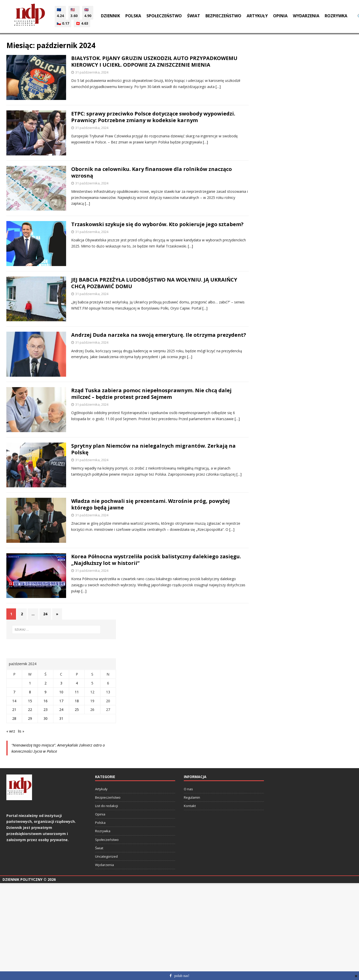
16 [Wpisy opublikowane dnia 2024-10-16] (46, 701)
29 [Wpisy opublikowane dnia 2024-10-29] (30, 718)
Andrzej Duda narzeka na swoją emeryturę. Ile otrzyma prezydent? (159, 335)
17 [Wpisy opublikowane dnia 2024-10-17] (61, 701)
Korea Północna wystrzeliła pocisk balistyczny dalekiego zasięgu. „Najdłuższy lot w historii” (156, 560)
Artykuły (257, 16)
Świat (194, 16)
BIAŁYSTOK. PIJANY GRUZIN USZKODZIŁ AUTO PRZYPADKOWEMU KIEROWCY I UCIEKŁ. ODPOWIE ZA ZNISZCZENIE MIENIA (154, 61)
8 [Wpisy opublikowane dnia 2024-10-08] (30, 692)
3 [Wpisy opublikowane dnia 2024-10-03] (61, 683)
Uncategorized (106, 856)
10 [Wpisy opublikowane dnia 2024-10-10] (61, 692)
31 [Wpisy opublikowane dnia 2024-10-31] (61, 718)
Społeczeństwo (164, 16)
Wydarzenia (306, 16)
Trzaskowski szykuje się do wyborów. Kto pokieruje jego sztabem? (157, 224)
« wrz (11, 731)
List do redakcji (107, 806)
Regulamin (192, 797)
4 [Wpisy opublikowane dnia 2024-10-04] (77, 683)
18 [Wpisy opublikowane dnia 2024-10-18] (77, 701)
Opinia (280, 16)
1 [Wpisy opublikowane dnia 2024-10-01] (30, 683)
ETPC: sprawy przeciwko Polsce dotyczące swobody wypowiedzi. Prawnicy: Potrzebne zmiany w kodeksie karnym (153, 117)
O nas (188, 789)
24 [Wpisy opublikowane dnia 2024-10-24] (61, 710)
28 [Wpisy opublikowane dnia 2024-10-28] (14, 718)
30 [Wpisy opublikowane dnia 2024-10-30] (46, 718)
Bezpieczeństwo (223, 16)
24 (45, 614)
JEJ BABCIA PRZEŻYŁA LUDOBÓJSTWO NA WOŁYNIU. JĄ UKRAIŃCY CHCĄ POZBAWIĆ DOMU (154, 283)
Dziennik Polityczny (23, 879)
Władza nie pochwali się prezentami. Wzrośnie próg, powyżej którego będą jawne (151, 504)
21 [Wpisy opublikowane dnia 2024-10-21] (14, 710)
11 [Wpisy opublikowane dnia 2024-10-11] (77, 692)
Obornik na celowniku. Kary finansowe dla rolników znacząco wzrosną (152, 172)
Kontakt (190, 806)
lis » (21, 731)
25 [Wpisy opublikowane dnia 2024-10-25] (77, 710)
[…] (218, 87)
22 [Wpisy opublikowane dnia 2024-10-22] (30, 710)
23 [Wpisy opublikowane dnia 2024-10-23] (46, 710)
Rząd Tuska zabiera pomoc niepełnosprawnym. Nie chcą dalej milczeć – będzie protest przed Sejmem (151, 394)
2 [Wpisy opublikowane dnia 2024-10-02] (46, 683)
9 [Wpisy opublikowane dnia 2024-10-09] (46, 692)
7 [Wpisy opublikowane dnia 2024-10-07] (14, 692)
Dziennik (110, 16)
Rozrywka (336, 16)
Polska (133, 16)
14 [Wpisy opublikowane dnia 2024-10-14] (14, 701)
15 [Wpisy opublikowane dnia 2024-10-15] (30, 701)
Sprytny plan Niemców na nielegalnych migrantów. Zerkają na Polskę (153, 449)
